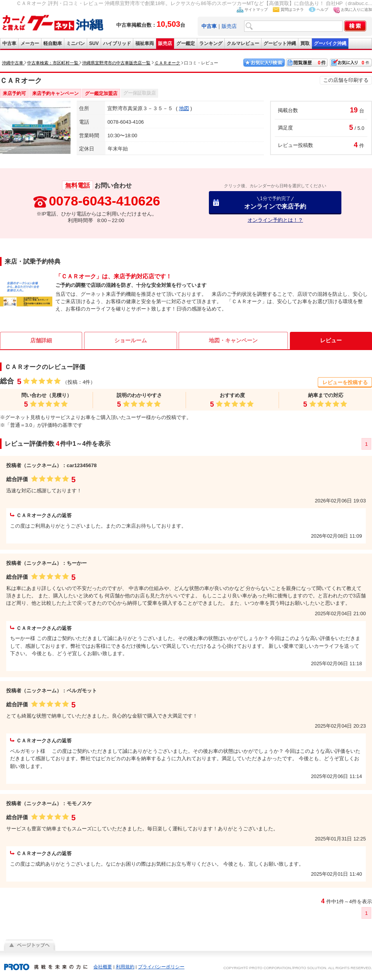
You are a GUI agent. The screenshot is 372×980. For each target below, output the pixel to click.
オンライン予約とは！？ (275, 220)
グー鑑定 (186, 43)
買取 (305, 43)
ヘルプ (322, 9)
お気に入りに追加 (356, 9)
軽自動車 (53, 43)
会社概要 (103, 967)
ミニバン (76, 43)
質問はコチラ (292, 9)
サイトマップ (256, 9)
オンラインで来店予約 (275, 203)
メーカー (30, 43)
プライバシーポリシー (161, 967)
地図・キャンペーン (233, 340)
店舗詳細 (41, 340)
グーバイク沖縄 (330, 43)
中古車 (9, 43)
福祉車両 (145, 43)
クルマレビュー (243, 43)
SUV (94, 43)
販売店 (229, 26)
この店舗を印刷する (346, 80)
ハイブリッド (117, 43)
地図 (184, 108)
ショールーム (131, 340)
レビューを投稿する (345, 382)
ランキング (211, 43)
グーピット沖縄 (280, 43)
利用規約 (125, 967)
